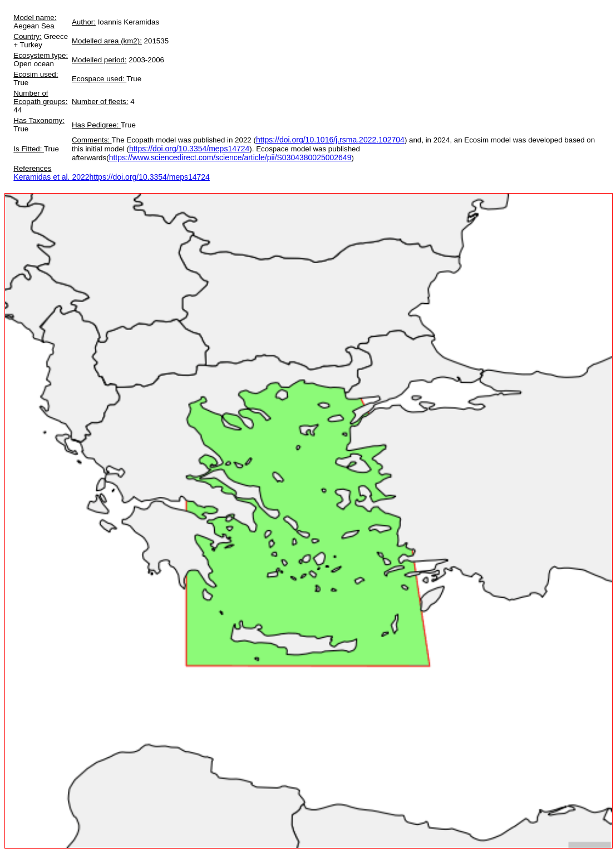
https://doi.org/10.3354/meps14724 (189, 149)
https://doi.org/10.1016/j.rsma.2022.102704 (330, 140)
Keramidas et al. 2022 (51, 177)
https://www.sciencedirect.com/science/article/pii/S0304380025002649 (230, 157)
